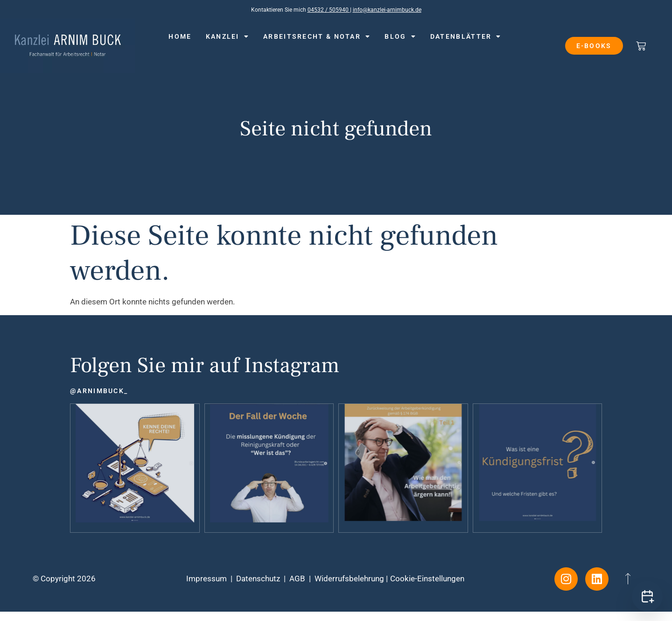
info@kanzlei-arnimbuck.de (387, 10)
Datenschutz (258, 579)
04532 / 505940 (329, 10)
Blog (400, 36)
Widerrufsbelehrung (349, 579)
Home (180, 36)
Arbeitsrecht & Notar (317, 36)
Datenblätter (466, 36)
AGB (297, 579)
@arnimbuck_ (99, 391)
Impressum (206, 579)
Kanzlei (227, 36)
